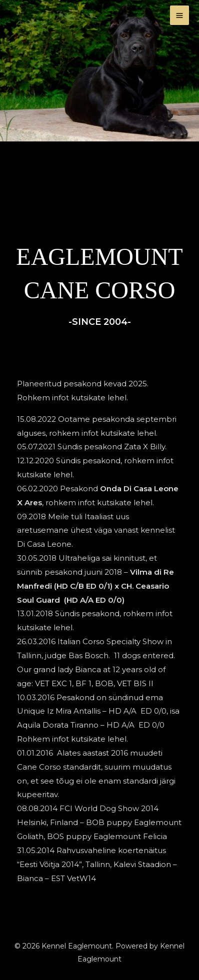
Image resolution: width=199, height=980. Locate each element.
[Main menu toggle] (180, 15)
